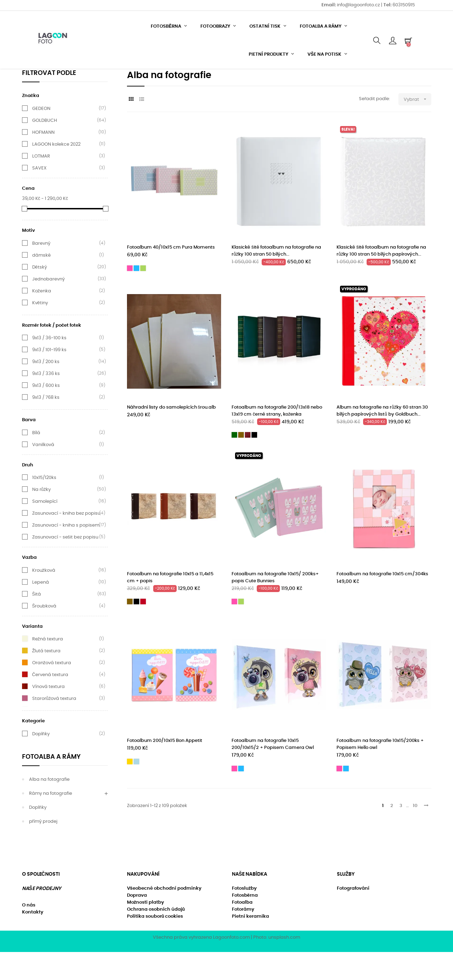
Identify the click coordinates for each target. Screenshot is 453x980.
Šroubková (44, 634)
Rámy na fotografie (51, 822)
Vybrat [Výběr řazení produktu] (417, 127)
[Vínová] (143, 630)
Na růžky (42, 517)
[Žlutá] (130, 790)
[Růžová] (130, 296)
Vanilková (43, 473)
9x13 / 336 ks (46, 402)
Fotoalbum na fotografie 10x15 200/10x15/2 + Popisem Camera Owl (273, 772)
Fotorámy (243, 937)
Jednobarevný (48, 307)
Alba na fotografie (49, 808)
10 (415, 834)
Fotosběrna (245, 923)
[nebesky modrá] (136, 790)
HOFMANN (43, 160)
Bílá (36, 461)
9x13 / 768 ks (46, 425)
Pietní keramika (250, 944)
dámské (41, 283)
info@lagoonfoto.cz (359, 5)
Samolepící (45, 529)
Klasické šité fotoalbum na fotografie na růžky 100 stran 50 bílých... (276, 279)
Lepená (41, 610)
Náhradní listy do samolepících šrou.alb (172, 435)
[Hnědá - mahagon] (248, 463)
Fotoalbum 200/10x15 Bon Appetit (165, 769)
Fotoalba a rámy (51, 785)
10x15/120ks (44, 506)
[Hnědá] (241, 463)
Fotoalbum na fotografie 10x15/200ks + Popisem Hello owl (380, 772)
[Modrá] (136, 296)
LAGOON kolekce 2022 (56, 172)
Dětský (40, 295)
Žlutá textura (47, 679)
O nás (29, 933)
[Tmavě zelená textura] (234, 463)
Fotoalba (242, 930)
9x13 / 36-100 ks (49, 366)
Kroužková (44, 598)
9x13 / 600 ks (46, 413)
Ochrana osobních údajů (156, 937)
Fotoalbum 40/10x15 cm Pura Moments (171, 276)
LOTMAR (41, 184)
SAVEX (39, 196)
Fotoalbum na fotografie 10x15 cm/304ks (382, 602)
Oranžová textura (52, 691)
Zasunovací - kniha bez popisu (66, 541)
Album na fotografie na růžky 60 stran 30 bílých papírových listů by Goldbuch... (382, 439)
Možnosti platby (146, 930)
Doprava (137, 923)
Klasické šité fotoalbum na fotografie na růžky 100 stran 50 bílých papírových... (381, 279)
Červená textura (50, 703)
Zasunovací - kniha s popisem (66, 553)
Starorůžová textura (54, 727)
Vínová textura (48, 715)
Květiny (40, 331)
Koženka (42, 319)
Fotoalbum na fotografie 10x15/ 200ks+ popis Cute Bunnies (275, 606)
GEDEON (41, 137)
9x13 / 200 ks (46, 390)
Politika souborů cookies (155, 944)
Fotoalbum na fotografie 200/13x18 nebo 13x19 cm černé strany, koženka (277, 439)
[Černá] (254, 463)
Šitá (37, 622)
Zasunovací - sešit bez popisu (65, 565)
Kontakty (33, 940)
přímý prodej (43, 850)
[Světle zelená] (143, 296)
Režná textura (48, 667)
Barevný (41, 271)
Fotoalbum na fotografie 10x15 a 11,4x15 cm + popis (170, 606)
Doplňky (41, 762)
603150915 (404, 5)
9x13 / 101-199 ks (49, 378)
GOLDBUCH (45, 148)
